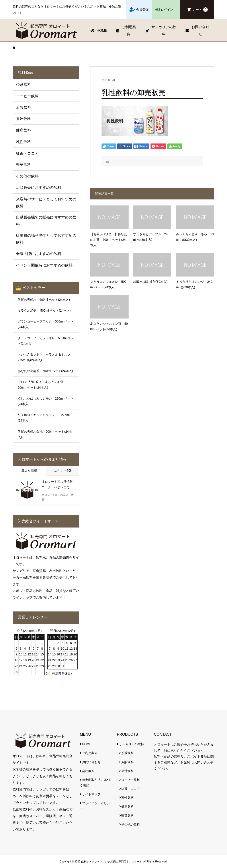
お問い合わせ (198, 31)
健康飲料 (127, 806)
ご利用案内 (126, 31)
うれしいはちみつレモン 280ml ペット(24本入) (46, 401)
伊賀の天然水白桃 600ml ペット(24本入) (45, 434)
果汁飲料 (127, 771)
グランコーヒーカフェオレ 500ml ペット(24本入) (46, 341)
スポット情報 (63, 471)
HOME (99, 31)
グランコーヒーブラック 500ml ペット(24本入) (46, 324)
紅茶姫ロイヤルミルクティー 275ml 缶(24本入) (46, 418)
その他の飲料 (131, 824)
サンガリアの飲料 (161, 31)
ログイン (167, 10)
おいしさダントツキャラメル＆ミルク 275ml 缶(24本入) (46, 357)
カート (200, 10)
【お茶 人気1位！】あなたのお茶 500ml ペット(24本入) (42, 385)
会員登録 (142, 10)
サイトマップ (91, 794)
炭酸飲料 (127, 762)
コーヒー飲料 (131, 780)
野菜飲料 (127, 816)
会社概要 (88, 771)
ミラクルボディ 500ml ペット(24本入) (44, 311)
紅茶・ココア (131, 789)
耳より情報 (29, 471)
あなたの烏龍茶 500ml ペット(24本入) (45, 371)
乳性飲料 (127, 798)
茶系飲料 (127, 753)
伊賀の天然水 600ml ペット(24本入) (44, 300)
